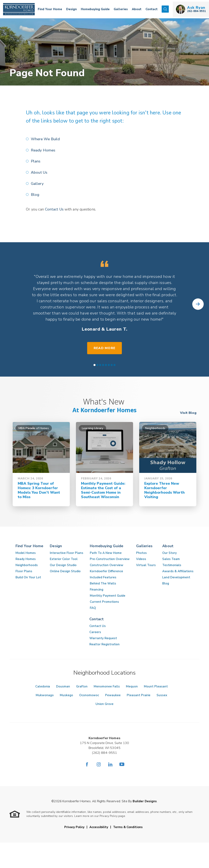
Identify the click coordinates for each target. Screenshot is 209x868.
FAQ (93, 607)
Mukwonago (45, 695)
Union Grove (104, 703)
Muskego (66, 695)
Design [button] (71, 9)
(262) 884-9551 (104, 752)
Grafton (82, 686)
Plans (36, 161)
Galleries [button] (121, 9)
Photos (141, 552)
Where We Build (46, 139)
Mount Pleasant (156, 686)
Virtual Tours (146, 564)
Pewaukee (113, 695)
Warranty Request (103, 638)
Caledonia (43, 686)
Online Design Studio (65, 571)
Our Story (170, 552)
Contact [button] (152, 9)
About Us (39, 172)
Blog (35, 194)
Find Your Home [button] (50, 9)
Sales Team (171, 558)
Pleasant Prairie (139, 695)
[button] (165, 9)
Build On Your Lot (28, 577)
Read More (105, 347)
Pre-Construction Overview (110, 558)
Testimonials (172, 564)
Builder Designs (145, 801)
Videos (141, 558)
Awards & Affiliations (178, 571)
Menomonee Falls (107, 686)
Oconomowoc (89, 695)
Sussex (162, 695)
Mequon (132, 686)
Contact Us (54, 209)
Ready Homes (43, 150)
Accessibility (99, 826)
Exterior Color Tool (64, 558)
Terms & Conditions (128, 826)
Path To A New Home (106, 552)
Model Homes (26, 552)
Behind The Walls (103, 583)
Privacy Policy (74, 826)
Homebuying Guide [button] (95, 9)
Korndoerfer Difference (106, 571)
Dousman (63, 686)
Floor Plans (24, 571)
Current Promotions (104, 601)
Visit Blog (188, 412)
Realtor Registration (104, 644)
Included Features (103, 577)
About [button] (137, 9)
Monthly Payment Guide (108, 595)
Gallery (37, 183)
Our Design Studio (63, 564)
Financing (97, 589)
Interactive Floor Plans (67, 552)
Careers (95, 631)
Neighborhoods (27, 564)
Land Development (176, 577)
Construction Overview (107, 564)
